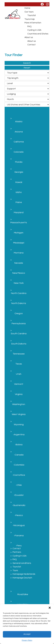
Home (27, 8)
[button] (50, 608)
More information (33, 23)
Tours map (30, 19)
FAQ (29, 26)
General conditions (22, 563)
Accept (27, 634)
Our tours (29, 12)
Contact (31, 45)
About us (29, 37)
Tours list (32, 15)
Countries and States (38, 34)
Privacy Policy (27, 640)
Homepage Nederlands (24, 574)
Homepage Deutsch (22, 578)
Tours (15, 570)
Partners (17, 552)
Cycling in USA (34, 30)
